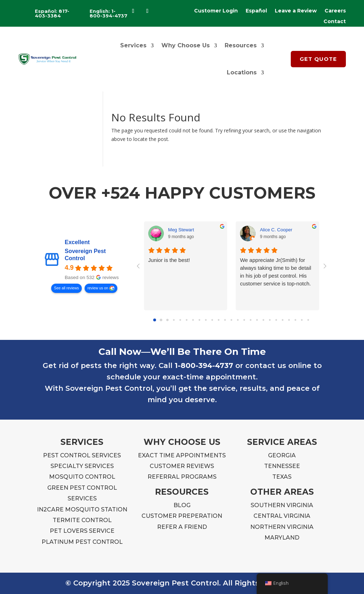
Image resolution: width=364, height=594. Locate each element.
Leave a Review (296, 11)
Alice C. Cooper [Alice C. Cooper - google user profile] (276, 230)
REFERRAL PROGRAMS (182, 477)
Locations (242, 72)
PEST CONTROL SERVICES (82, 455)
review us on (98, 288)
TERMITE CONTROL (82, 520)
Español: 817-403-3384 (52, 13)
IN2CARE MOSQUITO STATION (82, 509)
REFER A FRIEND (182, 527)
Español (256, 11)
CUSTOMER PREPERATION (182, 516)
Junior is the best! (169, 260)
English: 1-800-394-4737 (108, 13)
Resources (241, 45)
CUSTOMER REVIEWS (182, 466)
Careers (335, 11)
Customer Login (216, 11)
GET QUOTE (318, 59)
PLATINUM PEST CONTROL (82, 542)
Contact (335, 22)
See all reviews (66, 288)
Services (133, 45)
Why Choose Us (186, 45)
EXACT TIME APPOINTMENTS (182, 455)
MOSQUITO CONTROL (82, 477)
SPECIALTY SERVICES (82, 466)
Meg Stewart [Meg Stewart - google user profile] (181, 230)
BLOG (182, 505)
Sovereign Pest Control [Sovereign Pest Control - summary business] (85, 255)
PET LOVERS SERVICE (82, 531)
